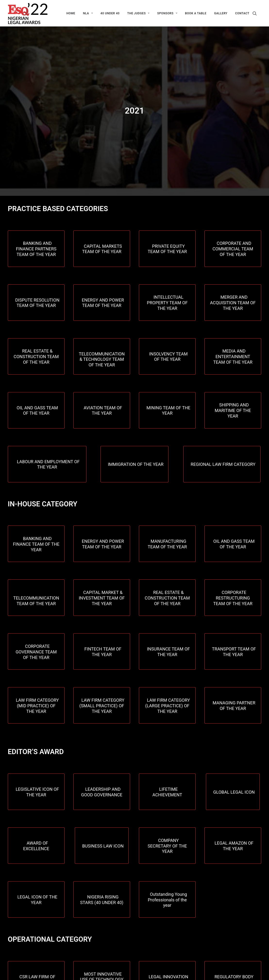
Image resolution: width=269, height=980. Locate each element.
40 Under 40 (110, 13)
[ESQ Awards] (28, 13)
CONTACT (242, 13)
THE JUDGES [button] (138, 13)
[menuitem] (71, 13)
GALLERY (221, 13)
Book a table (196, 13)
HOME (71, 13)
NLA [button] (88, 13)
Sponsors (167, 13)
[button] (257, 13)
